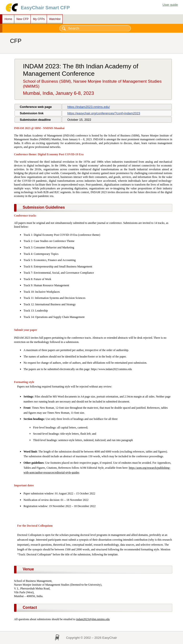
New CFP (23, 19)
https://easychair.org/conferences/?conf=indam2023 (104, 113)
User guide (170, 5)
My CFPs (39, 19)
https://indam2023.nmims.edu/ (89, 107)
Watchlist (55, 19)
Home (8, 19)
